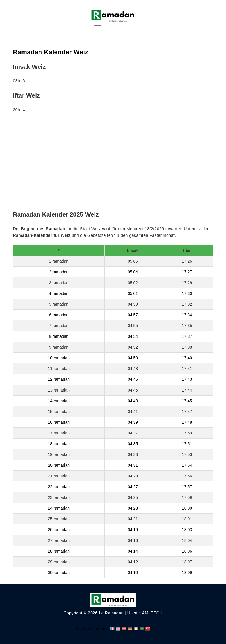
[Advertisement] (113, 163)
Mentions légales (92, 629)
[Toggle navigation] (98, 28)
